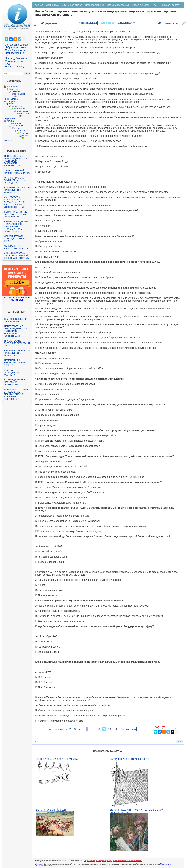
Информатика (11, 99)
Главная (38, 5)
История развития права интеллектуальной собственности (136, 811)
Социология (15, 123)
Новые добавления (16, 58)
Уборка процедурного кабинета (13, 372)
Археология (12, 87)
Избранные (52, 5)
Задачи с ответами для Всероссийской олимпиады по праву (17, 256)
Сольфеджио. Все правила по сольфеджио (14, 382)
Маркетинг (17, 106)
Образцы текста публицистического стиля (16, 239)
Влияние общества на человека (15, 320)
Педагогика (9, 118)
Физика (18, 128)
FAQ (7, 64)
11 (116, 729)
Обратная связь (14, 61)
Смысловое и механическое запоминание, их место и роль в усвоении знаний (14, 202)
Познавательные (95, 5)
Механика (24, 113)
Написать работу (15, 67)
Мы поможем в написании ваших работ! (17, 299)
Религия (10, 121)
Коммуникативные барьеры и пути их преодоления (15, 214)
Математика (20, 109)
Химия (25, 135)
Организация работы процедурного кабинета (17, 190)
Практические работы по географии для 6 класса (17, 343)
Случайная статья (15, 50)
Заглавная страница (16, 45)
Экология (8, 140)
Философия (22, 131)
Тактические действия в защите (130, 759)
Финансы (24, 133)
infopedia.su (39, 864)
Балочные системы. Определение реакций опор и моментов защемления (16, 394)
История (10, 101)
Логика (12, 104)
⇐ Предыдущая (88, 23)
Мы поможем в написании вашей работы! (127, 861)
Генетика (16, 91)
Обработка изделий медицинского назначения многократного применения (16, 226)
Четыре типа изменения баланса (16, 247)
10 (110, 729)
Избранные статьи (15, 47)
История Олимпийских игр (52, 810)
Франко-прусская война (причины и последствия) (15, 180)
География (19, 94)
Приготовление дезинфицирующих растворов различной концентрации (15, 161)
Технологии (17, 126)
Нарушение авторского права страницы (98, 861)
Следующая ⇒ (126, 23)
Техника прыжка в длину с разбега (57, 759)
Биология (14, 89)
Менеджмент (23, 111)
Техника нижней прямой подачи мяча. (17, 172)
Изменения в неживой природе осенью (15, 363)
